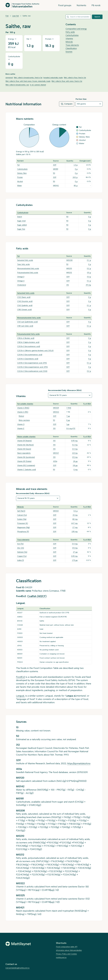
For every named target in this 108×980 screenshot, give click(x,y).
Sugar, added (22, 225)
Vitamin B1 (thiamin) (24, 441)
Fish (7, 16)
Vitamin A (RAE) (23, 408)
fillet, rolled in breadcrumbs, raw (17, 85)
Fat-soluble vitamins (25, 404)
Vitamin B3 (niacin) (24, 449)
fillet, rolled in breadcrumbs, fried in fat (28, 78)
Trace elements (72, 45)
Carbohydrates (72, 35)
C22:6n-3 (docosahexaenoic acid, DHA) (32, 371)
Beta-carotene (24, 420)
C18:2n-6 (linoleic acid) (26, 338)
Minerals (69, 42)
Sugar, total (21, 221)
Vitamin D (21, 424)
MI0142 (56, 186)
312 (68, 285)
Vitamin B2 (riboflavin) (25, 445)
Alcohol (20, 181)
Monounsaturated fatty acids (28, 268)
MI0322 (56, 412)
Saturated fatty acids (25, 260)
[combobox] (78, 17)
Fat (18, 165)
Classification (71, 48)
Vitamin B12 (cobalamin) (26, 465)
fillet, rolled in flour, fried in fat (75, 78)
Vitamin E (21, 428)
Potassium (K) (23, 523)
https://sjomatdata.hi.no (79, 763)
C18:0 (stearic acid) (24, 310)
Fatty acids (70, 32)
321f (55, 165)
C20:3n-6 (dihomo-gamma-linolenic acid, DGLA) (35, 350)
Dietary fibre (22, 173)
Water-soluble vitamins (26, 437)
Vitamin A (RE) (23, 412)
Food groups (65, 5)
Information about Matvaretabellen (69, 950)
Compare (67, 104)
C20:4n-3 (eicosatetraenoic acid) (30, 355)
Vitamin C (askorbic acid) (27, 470)
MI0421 (56, 453)
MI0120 (56, 511)
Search (97, 17)
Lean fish (16, 16)
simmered (9, 78)
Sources (69, 52)
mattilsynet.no (61, 957)
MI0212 (69, 273)
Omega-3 (21, 277)
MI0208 (69, 260)
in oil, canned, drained (38, 85)
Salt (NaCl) (21, 511)
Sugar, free (21, 229)
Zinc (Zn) (21, 548)
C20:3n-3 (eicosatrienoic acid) (29, 346)
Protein (20, 177)
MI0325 (56, 408)
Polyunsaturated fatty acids (28, 273)
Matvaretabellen (22, 6)
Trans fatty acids (23, 264)
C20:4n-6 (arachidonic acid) (28, 359)
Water (19, 186)
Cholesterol (22, 285)
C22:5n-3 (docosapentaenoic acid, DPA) (32, 367)
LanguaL (20, 696)
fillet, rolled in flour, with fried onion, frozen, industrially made (28, 81)
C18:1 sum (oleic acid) (25, 326)
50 (54, 173)
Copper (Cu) (22, 556)
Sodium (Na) (22, 519)
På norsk (96, 5)
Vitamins (69, 39)
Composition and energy (76, 29)
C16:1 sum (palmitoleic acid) (27, 322)
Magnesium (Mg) (23, 527)
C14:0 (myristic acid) (25, 301)
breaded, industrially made (53, 78)
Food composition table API (67, 947)
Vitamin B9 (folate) (24, 461)
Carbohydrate (22, 169)
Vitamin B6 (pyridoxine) (26, 457)
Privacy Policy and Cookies (66, 954)
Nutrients (81, 5)
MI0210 (69, 268)
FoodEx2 (21, 677)
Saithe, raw (27, 16)
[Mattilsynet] (18, 944)
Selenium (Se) (22, 552)
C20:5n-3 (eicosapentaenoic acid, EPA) (32, 363)
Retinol (21, 416)
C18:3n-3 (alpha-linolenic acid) (28, 342)
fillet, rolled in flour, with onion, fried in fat (67, 81)
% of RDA (87, 404)
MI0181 (56, 169)
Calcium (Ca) (22, 515)
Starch (20, 217)
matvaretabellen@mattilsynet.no (18, 968)
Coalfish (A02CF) (37, 596)
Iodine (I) (20, 560)
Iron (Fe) (20, 544)
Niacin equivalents (24, 453)
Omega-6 (21, 281)
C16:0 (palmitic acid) (25, 305)
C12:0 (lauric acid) (24, 297)
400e (55, 461)
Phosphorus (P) (23, 532)
